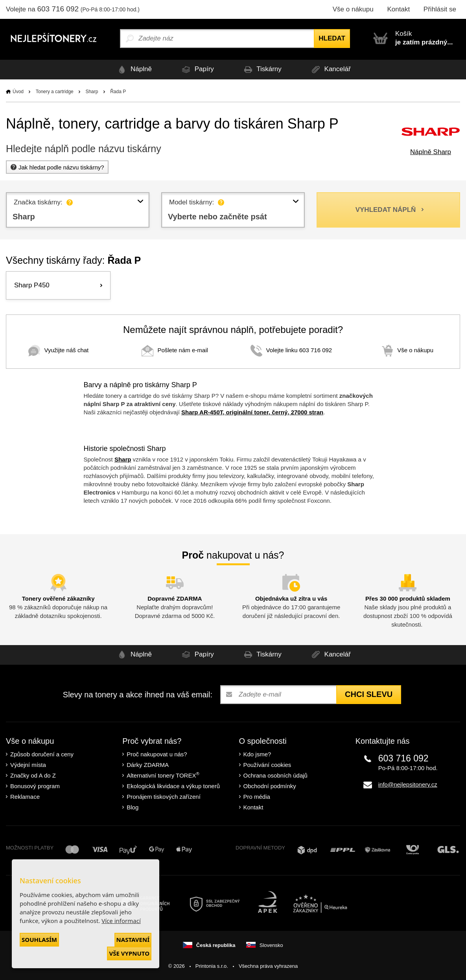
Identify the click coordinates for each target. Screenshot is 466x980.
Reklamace (25, 797)
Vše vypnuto (129, 953)
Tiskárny (262, 69)
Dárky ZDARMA (148, 765)
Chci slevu (369, 694)
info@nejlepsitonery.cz (408, 784)
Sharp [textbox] (24, 217)
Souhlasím (39, 940)
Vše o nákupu (353, 9)
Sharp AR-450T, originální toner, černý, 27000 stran (252, 412)
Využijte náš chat (58, 350)
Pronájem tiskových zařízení (164, 797)
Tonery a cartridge (55, 92)
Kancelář (330, 69)
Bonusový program (35, 786)
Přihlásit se (440, 9)
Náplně (134, 69)
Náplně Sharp (431, 152)
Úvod (18, 92)
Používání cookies (267, 765)
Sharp (92, 92)
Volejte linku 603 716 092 (291, 350)
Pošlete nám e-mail (175, 350)
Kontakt (398, 9)
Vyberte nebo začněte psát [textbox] (218, 217)
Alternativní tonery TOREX (165, 775)
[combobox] (78, 210)
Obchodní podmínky (270, 786)
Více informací (121, 921)
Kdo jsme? (257, 754)
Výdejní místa (28, 765)
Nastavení (133, 940)
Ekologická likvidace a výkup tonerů (173, 786)
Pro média (257, 797)
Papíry (197, 69)
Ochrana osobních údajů (275, 775)
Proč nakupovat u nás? (157, 754)
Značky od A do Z (33, 775)
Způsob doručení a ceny (42, 754)
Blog (133, 807)
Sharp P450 (32, 285)
